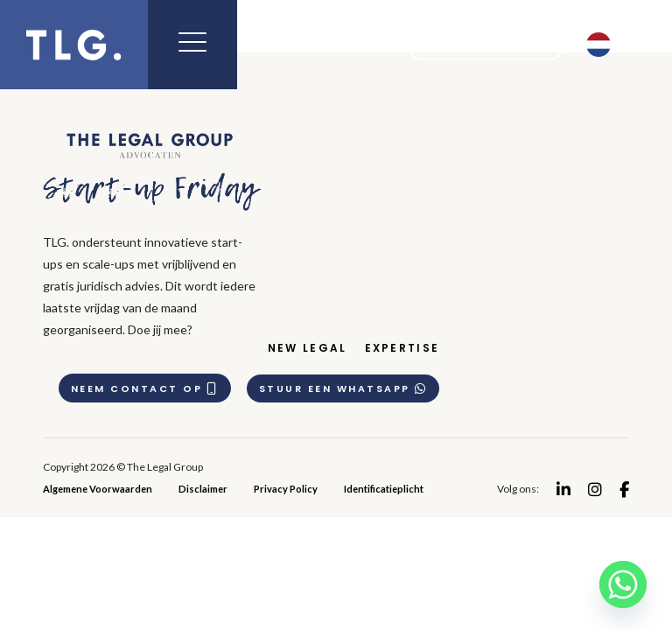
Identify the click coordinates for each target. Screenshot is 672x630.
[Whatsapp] (623, 584)
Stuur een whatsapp (346, 388)
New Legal (311, 348)
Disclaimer (203, 488)
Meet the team (474, 45)
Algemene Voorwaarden (98, 488)
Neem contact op (147, 388)
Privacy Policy (286, 488)
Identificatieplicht (384, 488)
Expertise (406, 348)
